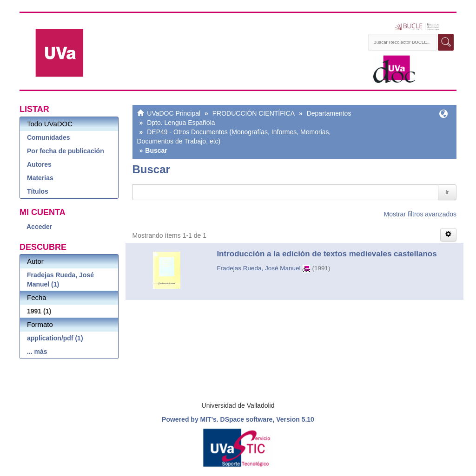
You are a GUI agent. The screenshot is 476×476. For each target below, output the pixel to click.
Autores (39, 164)
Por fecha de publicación (66, 151)
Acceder (39, 227)
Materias (40, 178)
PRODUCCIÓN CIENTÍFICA (254, 113)
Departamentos (329, 113)
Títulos (38, 191)
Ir (447, 192)
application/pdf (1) (55, 338)
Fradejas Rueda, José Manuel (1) (60, 280)
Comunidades (49, 137)
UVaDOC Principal (174, 113)
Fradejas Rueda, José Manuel (258, 268)
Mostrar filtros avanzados (420, 214)
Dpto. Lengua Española (181, 123)
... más (37, 352)
